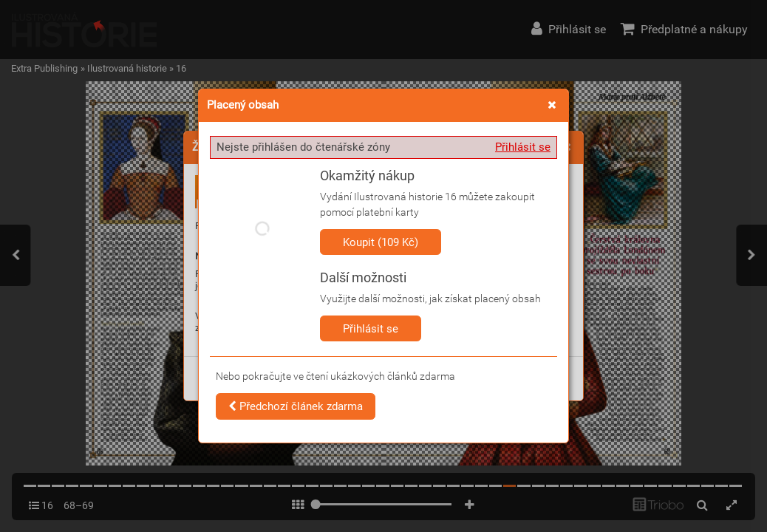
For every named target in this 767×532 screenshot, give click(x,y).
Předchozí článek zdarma (296, 406)
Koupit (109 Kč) (381, 242)
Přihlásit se (523, 147)
